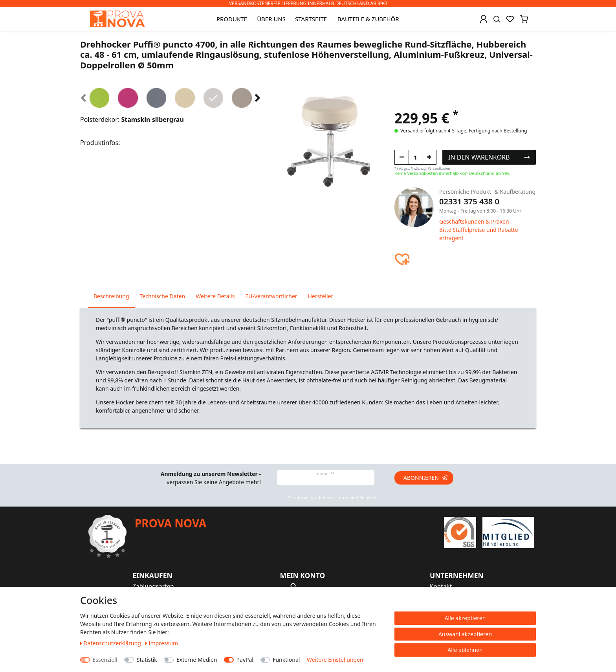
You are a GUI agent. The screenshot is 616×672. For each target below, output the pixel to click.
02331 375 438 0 (469, 201)
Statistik (147, 660)
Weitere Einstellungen (335, 660)
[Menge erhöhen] (429, 157)
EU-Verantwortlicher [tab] (271, 296)
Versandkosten (439, 168)
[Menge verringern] (402, 157)
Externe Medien (197, 660)
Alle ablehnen (465, 650)
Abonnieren (425, 478)
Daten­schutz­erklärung (111, 643)
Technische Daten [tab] (163, 296)
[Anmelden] (484, 19)
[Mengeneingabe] (415, 157)
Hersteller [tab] (321, 296)
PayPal (245, 660)
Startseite (311, 19)
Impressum (162, 643)
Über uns (271, 19)
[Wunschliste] (510, 19)
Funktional (286, 660)
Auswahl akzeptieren (465, 634)
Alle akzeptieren (465, 618)
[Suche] (497, 19)
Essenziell (105, 660)
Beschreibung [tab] (111, 296)
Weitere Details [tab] (215, 296)
